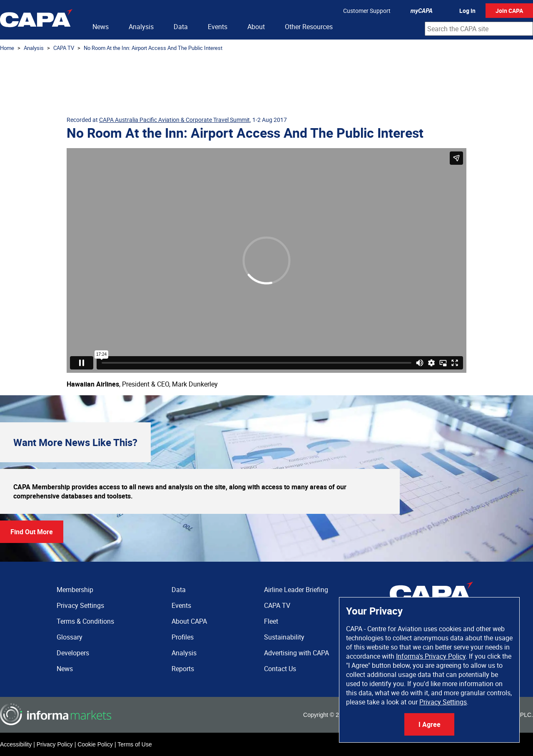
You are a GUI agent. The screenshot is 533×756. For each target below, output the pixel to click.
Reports (183, 669)
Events (218, 27)
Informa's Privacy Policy (431, 656)
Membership (75, 590)
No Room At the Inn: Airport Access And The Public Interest (153, 48)
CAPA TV (64, 48)
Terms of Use (134, 744)
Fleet (271, 621)
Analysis (141, 27)
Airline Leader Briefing (296, 590)
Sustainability (284, 637)
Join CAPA (509, 11)
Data (181, 27)
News (101, 27)
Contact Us (280, 669)
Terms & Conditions (85, 621)
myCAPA (422, 11)
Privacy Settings (443, 702)
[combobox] (479, 29)
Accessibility (16, 744)
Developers (73, 653)
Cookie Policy (95, 744)
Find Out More (32, 532)
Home (7, 48)
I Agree (430, 724)
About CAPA (189, 621)
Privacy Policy (55, 744)
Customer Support (367, 11)
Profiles (183, 637)
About (256, 27)
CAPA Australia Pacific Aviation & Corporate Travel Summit (174, 120)
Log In (467, 11)
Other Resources (309, 27)
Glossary (70, 637)
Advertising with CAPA (296, 653)
